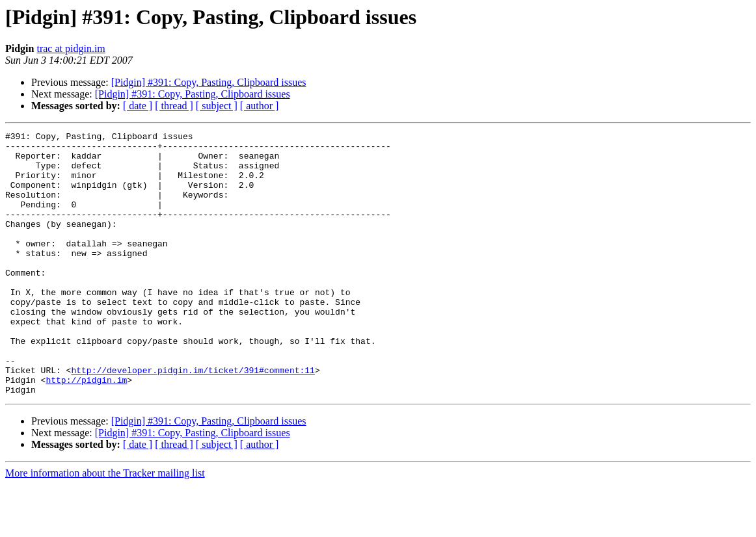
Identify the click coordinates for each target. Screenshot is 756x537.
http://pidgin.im (86, 430)
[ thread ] (174, 106)
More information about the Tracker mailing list (105, 526)
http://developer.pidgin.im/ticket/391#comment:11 (193, 419)
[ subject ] (217, 106)
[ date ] (138, 106)
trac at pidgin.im (71, 48)
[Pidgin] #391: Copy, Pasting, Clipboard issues (209, 82)
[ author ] (260, 106)
